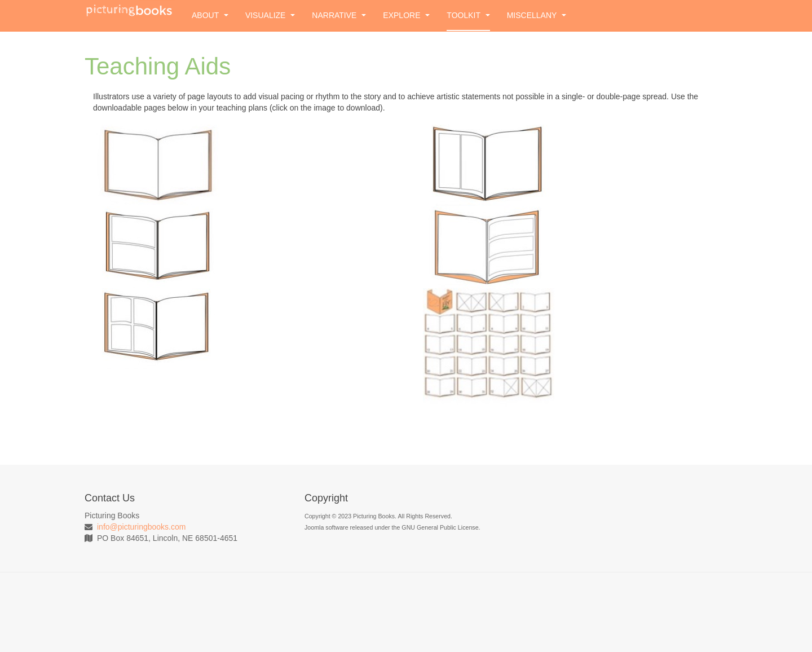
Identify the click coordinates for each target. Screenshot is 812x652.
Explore (406, 15)
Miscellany (537, 15)
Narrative (339, 15)
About (210, 15)
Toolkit (468, 15)
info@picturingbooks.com (141, 527)
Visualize (270, 15)
